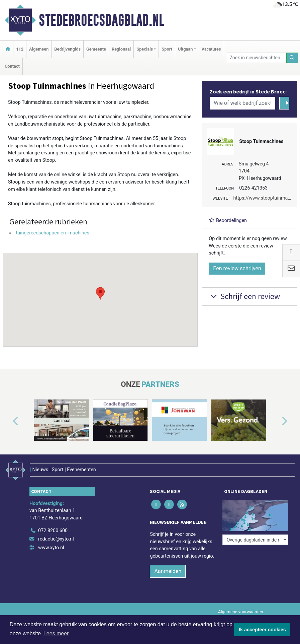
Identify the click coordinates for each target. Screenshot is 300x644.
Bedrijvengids (67, 49)
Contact (12, 66)
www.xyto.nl (51, 548)
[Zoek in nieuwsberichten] (257, 58)
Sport (167, 49)
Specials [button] (145, 49)
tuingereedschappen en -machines (52, 233)
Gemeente (96, 49)
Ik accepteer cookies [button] (262, 630)
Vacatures (211, 49)
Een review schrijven (237, 268)
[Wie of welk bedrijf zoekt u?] (242, 103)
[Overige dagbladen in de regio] (255, 540)
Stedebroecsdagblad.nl (102, 20)
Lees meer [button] (56, 633)
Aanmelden (168, 571)
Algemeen (39, 49)
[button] (100, 293)
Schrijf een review (244, 296)
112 (20, 49)
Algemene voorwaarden (240, 612)
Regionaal (121, 49)
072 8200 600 (53, 531)
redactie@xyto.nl (56, 539)
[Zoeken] (292, 58)
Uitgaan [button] (185, 49)
